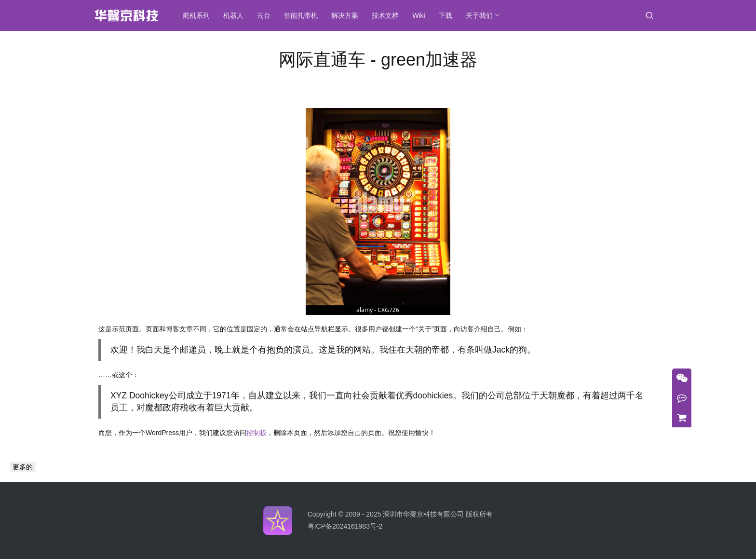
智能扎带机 (301, 15)
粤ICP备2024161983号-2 (345, 526)
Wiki (419, 15)
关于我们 (479, 15)
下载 (445, 15)
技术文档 (386, 15)
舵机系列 (197, 15)
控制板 (256, 433)
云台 (264, 15)
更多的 (23, 467)
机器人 (234, 15)
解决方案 (345, 15)
